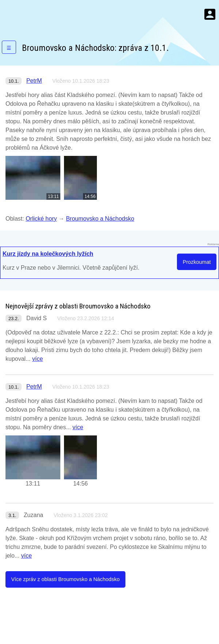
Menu (210, 14)
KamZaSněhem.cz (48, 14)
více (37, 359)
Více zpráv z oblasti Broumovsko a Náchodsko (65, 579)
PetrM (34, 81)
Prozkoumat (197, 262)
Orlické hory (41, 219)
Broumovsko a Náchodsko (100, 219)
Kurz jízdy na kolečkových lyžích (48, 254)
